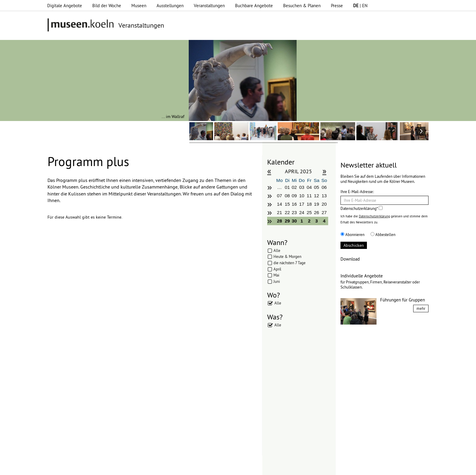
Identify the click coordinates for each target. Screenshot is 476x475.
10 (302, 196)
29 (287, 221)
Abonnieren (352, 234)
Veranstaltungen (209, 6)
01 (287, 187)
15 (287, 204)
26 (317, 212)
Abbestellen (383, 234)
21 (279, 212)
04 (309, 187)
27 (324, 212)
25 (309, 212)
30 (294, 221)
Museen (139, 6)
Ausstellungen (170, 6)
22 (287, 212)
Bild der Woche (107, 6)
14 (279, 204)
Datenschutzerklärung (374, 216)
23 (294, 212)
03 (302, 187)
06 (324, 187)
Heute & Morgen (287, 256)
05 (317, 187)
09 (294, 196)
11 (309, 196)
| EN (360, 6)
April (277, 269)
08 (287, 196)
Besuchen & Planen (302, 6)
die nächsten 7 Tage (290, 263)
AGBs (183, 467)
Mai (276, 275)
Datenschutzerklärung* (362, 208)
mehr (421, 308)
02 (294, 187)
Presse (337, 6)
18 (309, 204)
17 (302, 204)
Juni (277, 281)
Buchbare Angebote (254, 6)
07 (279, 196)
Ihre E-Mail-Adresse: (357, 192)
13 (324, 196)
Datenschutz (161, 467)
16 (294, 204)
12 (317, 196)
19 (317, 204)
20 (324, 204)
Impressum (134, 467)
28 (279, 221)
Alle (277, 250)
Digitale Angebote (65, 6)
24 (302, 212)
